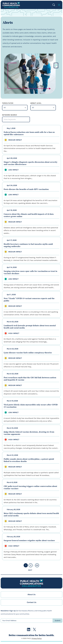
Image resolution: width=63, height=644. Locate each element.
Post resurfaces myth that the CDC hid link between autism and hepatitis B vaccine (30, 379)
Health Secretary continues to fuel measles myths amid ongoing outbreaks (28, 245)
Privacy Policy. (37, 638)
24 (37, 565)
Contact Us (32, 602)
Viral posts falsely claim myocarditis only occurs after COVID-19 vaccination (31, 406)
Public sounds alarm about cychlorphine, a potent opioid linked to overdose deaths (29, 460)
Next (30, 570)
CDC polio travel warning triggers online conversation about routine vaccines (30, 487)
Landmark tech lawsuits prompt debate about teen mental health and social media (30, 327)
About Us (31, 594)
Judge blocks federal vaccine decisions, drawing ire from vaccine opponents (29, 433)
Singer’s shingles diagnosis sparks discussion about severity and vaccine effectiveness (31, 163)
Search (54, 5)
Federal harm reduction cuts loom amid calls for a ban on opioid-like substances (29, 133)
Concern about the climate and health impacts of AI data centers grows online (29, 215)
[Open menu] (59, 5)
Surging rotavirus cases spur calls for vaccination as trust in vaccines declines (30, 272)
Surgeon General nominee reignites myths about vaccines (29, 540)
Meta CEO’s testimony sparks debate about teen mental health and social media (31, 514)
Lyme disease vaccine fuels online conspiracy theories (28, 353)
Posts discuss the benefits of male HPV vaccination (26, 189)
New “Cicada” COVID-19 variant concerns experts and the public (29, 300)
